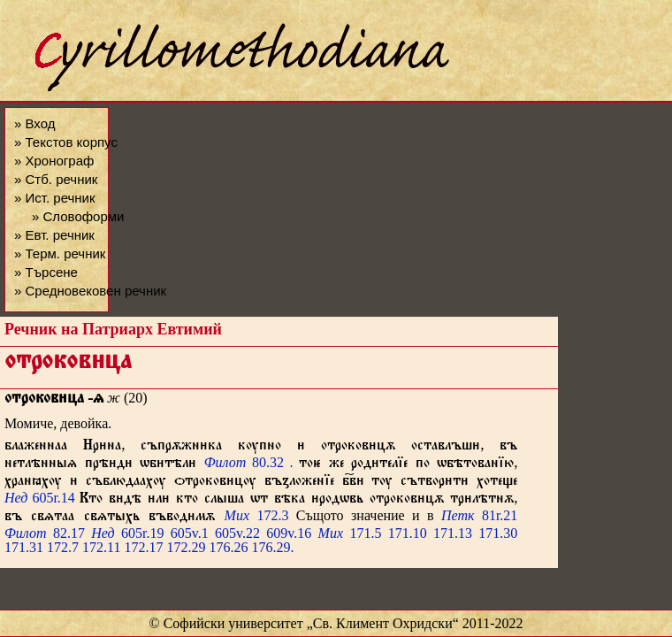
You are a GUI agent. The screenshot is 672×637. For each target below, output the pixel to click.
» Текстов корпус (66, 142)
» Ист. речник (55, 198)
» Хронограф (54, 161)
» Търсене (46, 272)
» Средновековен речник (90, 291)
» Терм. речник (60, 253)
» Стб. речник (56, 179)
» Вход (34, 123)
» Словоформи (78, 216)
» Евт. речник (54, 235)
